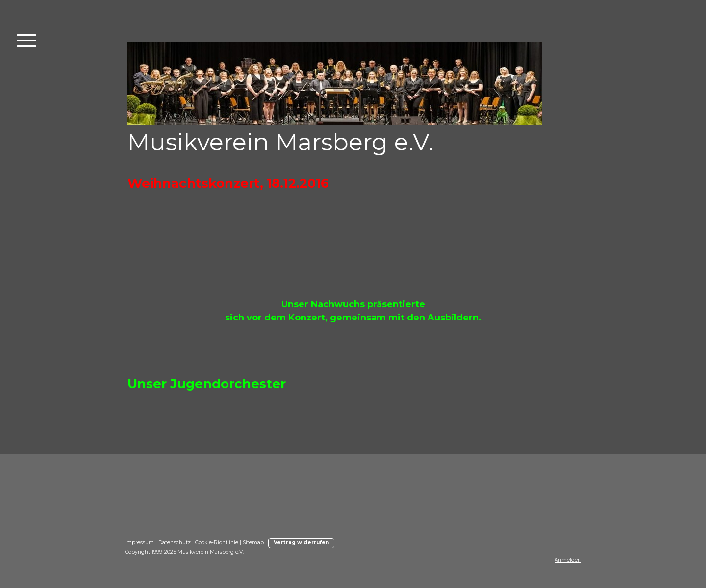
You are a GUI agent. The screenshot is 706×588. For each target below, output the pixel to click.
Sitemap (253, 543)
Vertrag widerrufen (301, 543)
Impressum (139, 543)
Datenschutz (175, 543)
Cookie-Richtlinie (217, 543)
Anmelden (568, 560)
